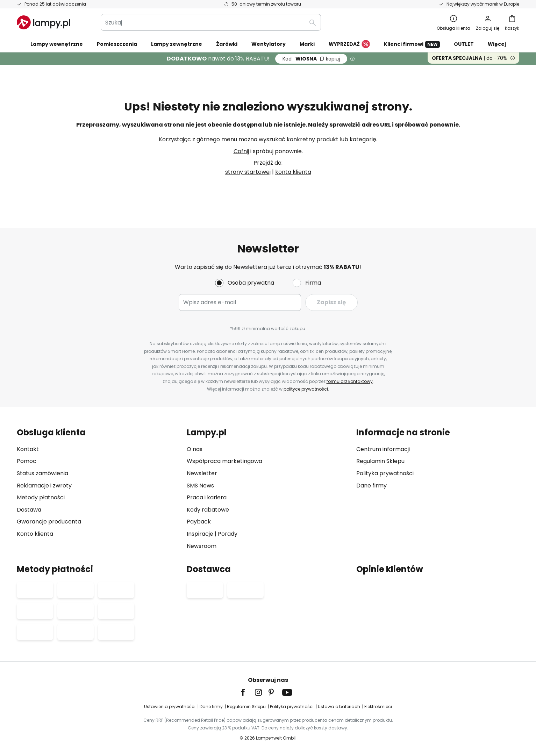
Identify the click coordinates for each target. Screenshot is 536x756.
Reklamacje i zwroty (44, 486)
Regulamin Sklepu (380, 461)
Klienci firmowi (412, 44)
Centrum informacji (383, 449)
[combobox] (211, 22)
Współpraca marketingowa (224, 461)
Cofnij (241, 151)
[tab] (98, 489)
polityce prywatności (306, 389)
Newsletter (202, 473)
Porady (228, 534)
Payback (199, 522)
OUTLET (464, 44)
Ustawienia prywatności (170, 707)
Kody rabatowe (208, 510)
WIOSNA (311, 59)
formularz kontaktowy (350, 381)
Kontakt (28, 449)
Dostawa (29, 510)
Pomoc (27, 461)
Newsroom (202, 546)
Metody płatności (41, 497)
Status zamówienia (42, 473)
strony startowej (248, 172)
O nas (195, 449)
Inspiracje (200, 534)
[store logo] (44, 22)
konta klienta (293, 172)
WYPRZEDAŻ (349, 44)
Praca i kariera (207, 497)
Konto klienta (35, 534)
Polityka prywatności (385, 473)
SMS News (200, 486)
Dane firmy (371, 486)
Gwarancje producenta (49, 522)
